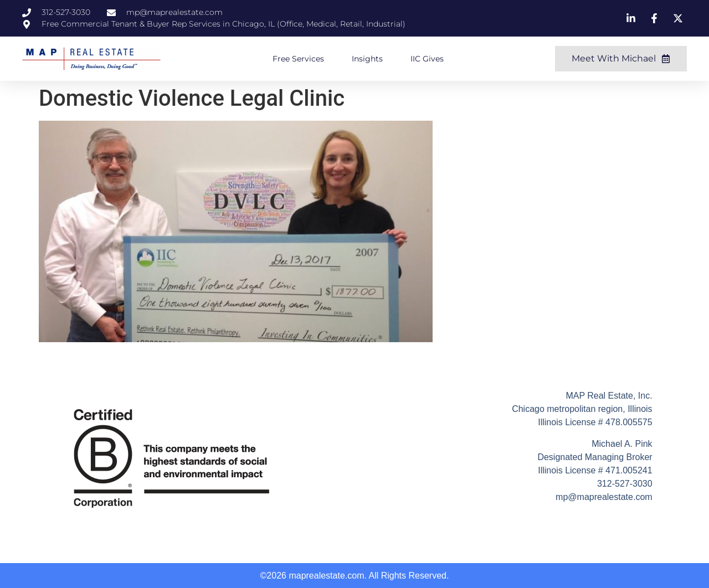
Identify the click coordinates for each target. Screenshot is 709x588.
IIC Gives (427, 59)
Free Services (298, 59)
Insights (367, 59)
